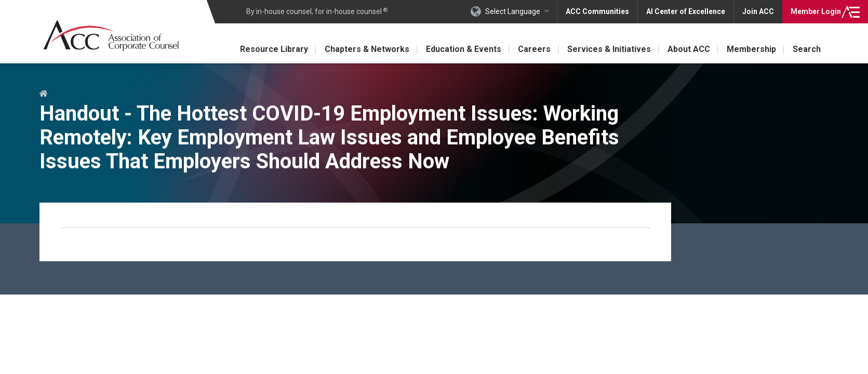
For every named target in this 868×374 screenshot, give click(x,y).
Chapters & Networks (367, 49)
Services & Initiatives (609, 49)
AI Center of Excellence (686, 11)
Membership (751, 49)
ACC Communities (597, 11)
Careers (534, 49)
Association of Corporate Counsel (111, 36)
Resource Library (274, 49)
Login (816, 11)
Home (43, 94)
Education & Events (464, 49)
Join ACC (758, 11)
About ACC (689, 49)
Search (807, 49)
